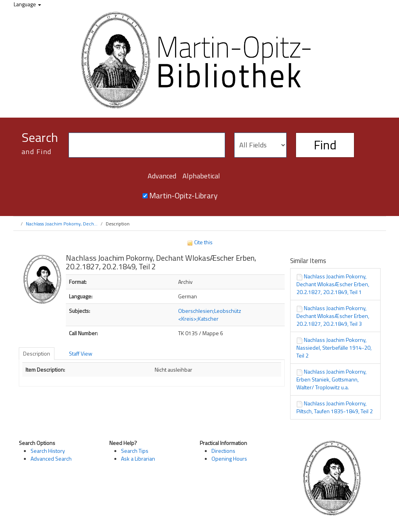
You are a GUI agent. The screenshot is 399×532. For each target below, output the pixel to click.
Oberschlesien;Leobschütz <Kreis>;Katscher (210, 315)
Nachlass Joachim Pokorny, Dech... (62, 224)
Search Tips (135, 451)
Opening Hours (229, 458)
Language (27, 4)
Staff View (81, 353)
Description (37, 353)
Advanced (162, 176)
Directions (223, 451)
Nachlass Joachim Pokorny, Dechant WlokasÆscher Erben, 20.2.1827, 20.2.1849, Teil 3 (333, 316)
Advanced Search (51, 458)
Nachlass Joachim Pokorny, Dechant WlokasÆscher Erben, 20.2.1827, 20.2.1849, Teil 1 (333, 284)
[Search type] (260, 145)
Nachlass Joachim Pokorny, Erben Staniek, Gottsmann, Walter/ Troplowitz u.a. (331, 379)
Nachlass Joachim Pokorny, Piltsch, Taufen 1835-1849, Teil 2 (335, 407)
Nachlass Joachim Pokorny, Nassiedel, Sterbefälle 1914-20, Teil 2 (334, 348)
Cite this (200, 242)
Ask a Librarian (138, 458)
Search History (48, 451)
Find (325, 145)
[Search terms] (147, 145)
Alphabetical (201, 176)
